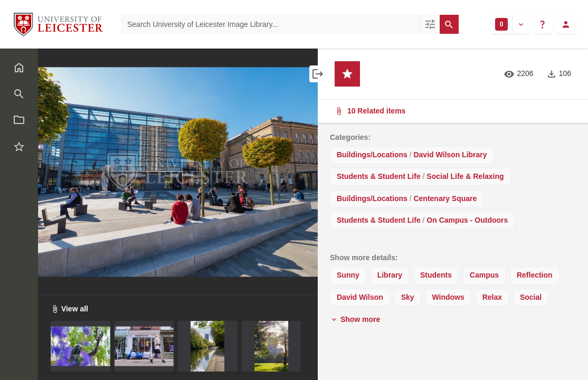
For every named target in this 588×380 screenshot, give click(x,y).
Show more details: (364, 258)
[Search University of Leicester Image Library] (271, 24)
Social (531, 297)
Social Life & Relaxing (465, 176)
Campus (484, 275)
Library (390, 275)
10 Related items (452, 111)
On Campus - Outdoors (467, 220)
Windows (448, 297)
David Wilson (360, 297)
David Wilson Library (450, 155)
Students (436, 275)
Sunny (348, 275)
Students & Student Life (379, 176)
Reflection (535, 275)
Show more (355, 319)
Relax (492, 297)
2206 (519, 74)
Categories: (350, 137)
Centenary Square (445, 198)
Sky (408, 297)
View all (69, 309)
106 (559, 74)
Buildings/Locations (372, 155)
